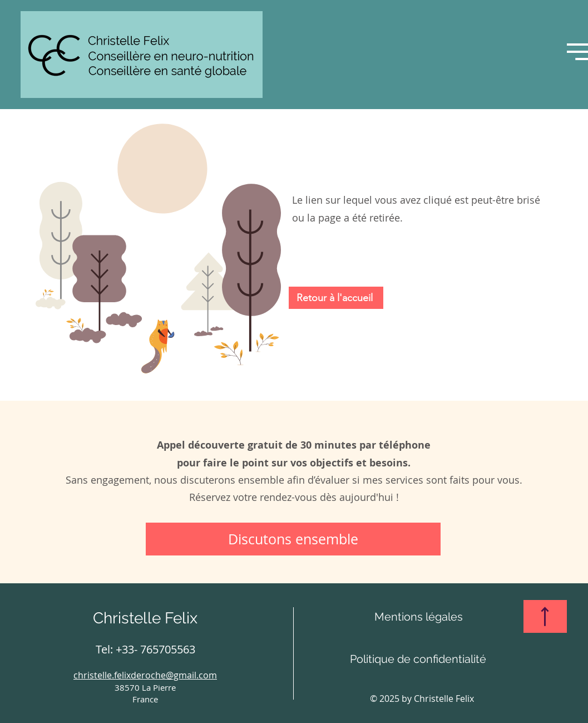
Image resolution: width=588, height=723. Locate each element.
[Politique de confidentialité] (418, 659)
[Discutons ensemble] (293, 539)
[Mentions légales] (419, 616)
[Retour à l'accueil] (336, 298)
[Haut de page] (545, 616)
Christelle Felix (145, 618)
